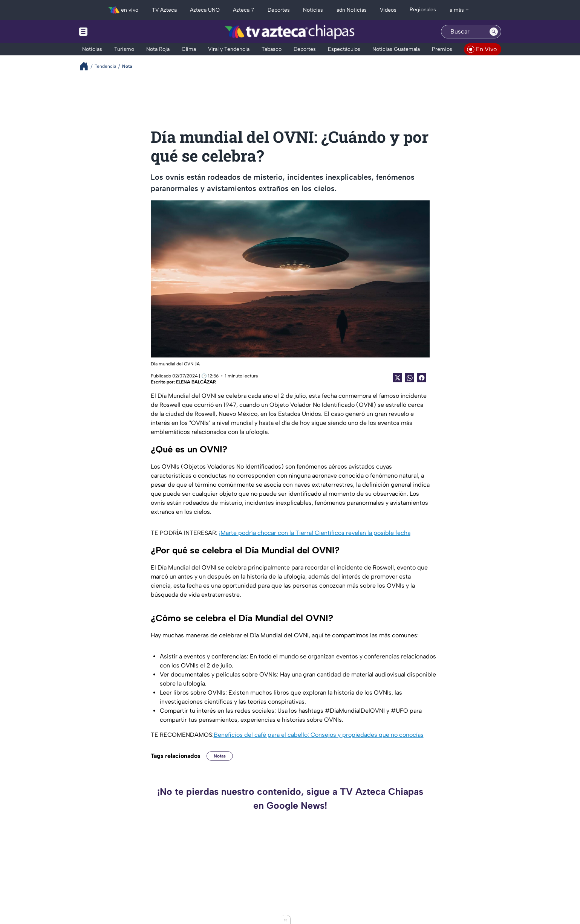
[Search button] (494, 32)
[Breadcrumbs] (87, 66)
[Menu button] (109, 32)
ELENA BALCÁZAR (196, 382)
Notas (220, 756)
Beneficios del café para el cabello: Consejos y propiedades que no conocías (319, 735)
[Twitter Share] (398, 378)
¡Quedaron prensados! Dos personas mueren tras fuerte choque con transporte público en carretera (217, 868)
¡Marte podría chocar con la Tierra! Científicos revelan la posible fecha (315, 533)
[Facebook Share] (422, 378)
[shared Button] (410, 378)
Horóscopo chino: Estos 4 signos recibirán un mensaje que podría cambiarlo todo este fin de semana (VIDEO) (428, 868)
